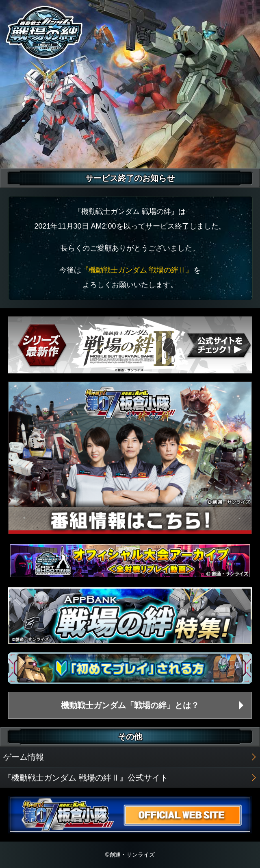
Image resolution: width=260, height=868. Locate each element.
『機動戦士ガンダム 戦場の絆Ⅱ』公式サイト (86, 778)
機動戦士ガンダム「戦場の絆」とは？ (130, 705)
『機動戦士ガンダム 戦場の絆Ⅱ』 (137, 270)
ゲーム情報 (24, 757)
